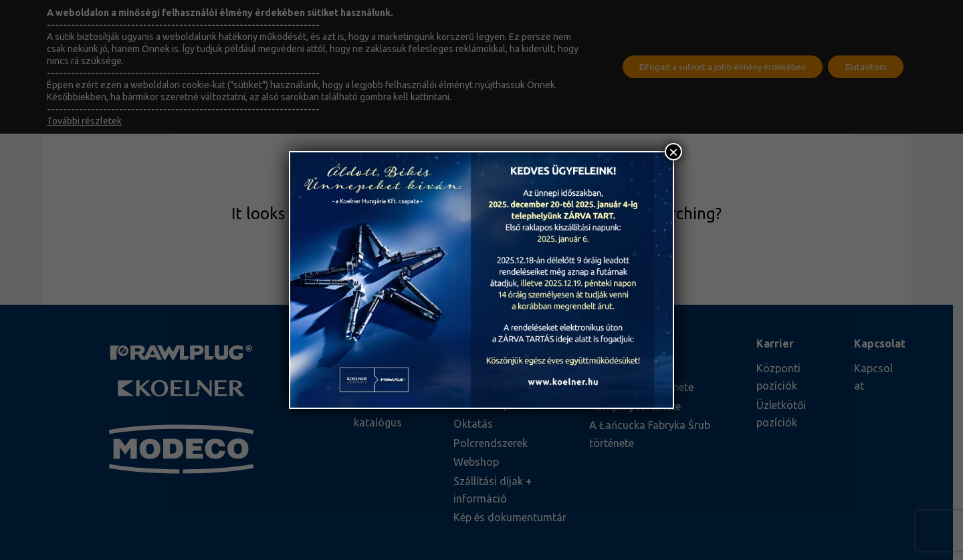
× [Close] (673, 152)
